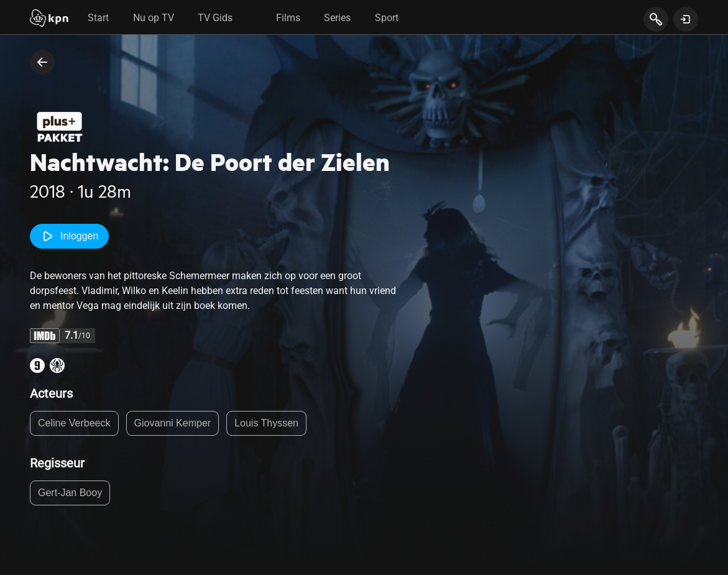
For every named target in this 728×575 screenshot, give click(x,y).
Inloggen (69, 236)
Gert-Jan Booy (70, 493)
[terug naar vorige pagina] (42, 62)
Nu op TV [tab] (154, 18)
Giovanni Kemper (173, 423)
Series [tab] (337, 18)
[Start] (49, 19)
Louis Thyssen (266, 423)
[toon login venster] (686, 19)
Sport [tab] (387, 18)
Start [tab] (98, 18)
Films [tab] (288, 18)
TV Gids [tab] (215, 18)
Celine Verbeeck (74, 423)
